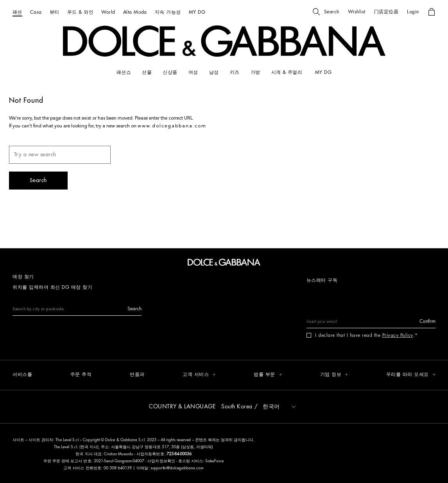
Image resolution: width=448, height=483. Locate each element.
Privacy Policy (398, 335)
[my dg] (323, 72)
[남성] (214, 72)
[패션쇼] (124, 72)
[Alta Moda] (135, 12)
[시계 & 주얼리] (288, 72)
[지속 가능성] (168, 12)
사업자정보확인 (162, 461)
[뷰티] (55, 12)
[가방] (255, 72)
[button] (326, 12)
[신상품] (170, 72)
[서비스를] (22, 375)
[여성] (193, 72)
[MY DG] (197, 12)
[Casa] (36, 12)
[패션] (17, 12)
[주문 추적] (81, 375)
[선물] (147, 72)
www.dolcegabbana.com (172, 126)
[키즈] (235, 72)
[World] (108, 12)
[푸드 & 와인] (80, 12)
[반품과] (137, 375)
